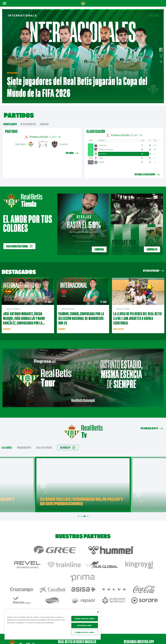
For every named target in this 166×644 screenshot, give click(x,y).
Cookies (137, 637)
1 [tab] (79, 512)
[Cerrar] (98, 612)
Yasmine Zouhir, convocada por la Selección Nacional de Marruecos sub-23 (81, 314)
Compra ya (152, 245)
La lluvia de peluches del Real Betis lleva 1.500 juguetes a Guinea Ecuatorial (138, 314)
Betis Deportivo (28, 120)
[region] (53, 624)
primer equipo (10, 120)
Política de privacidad (125, 637)
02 (161, 54)
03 (161, 60)
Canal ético (156, 637)
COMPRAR (99, 245)
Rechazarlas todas (85, 625)
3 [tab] (85, 512)
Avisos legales (111, 637)
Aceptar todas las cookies (85, 619)
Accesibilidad (146, 637)
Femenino (44, 120)
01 (161, 48)
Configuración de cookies (85, 632)
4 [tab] (88, 512)
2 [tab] (82, 512)
